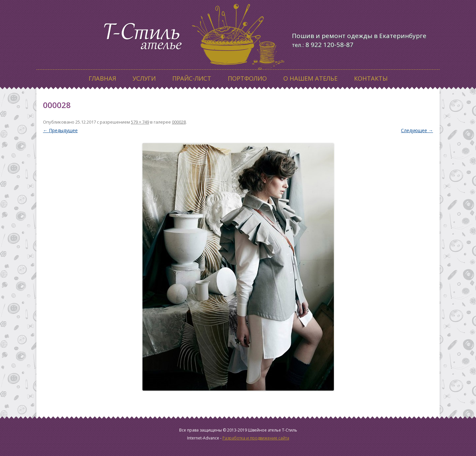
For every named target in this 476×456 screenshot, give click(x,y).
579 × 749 (140, 122)
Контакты (371, 78)
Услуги (144, 78)
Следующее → (417, 130)
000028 (179, 122)
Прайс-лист (192, 78)
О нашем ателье (310, 78)
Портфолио (247, 78)
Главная (102, 78)
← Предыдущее (60, 130)
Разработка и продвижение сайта (256, 438)
